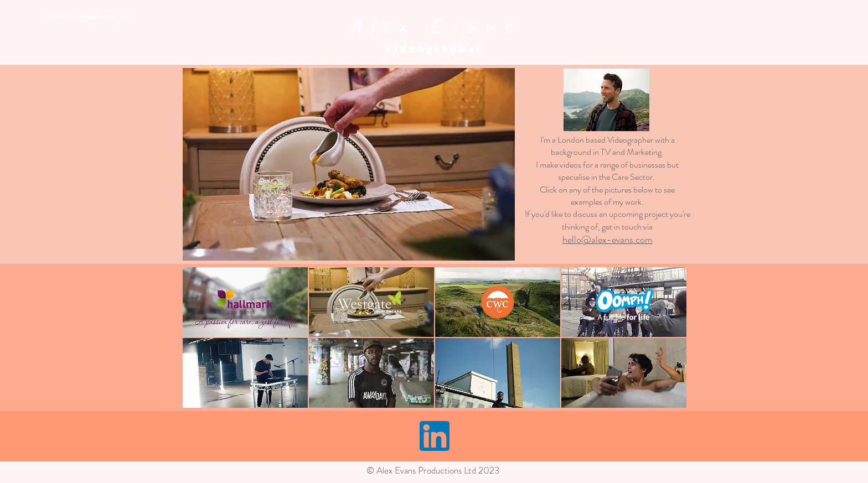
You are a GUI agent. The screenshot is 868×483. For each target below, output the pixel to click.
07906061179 (58, 17)
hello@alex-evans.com (102, 17)
